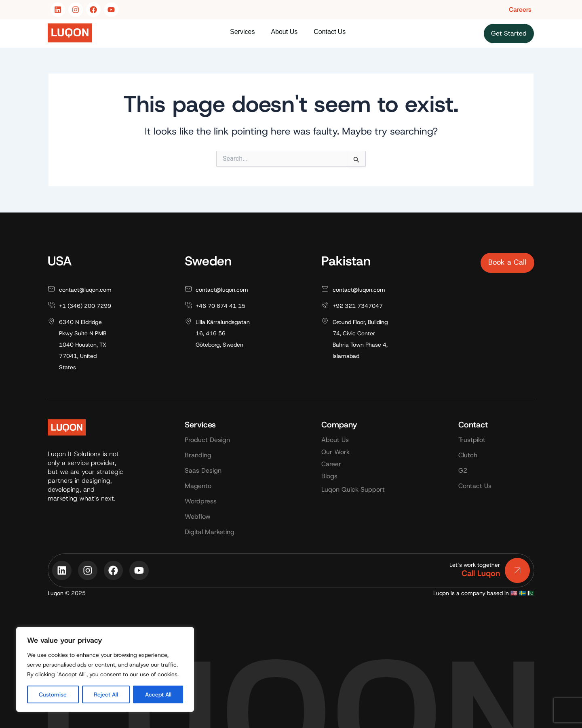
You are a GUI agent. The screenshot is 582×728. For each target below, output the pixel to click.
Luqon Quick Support (353, 489)
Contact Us (330, 32)
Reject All (106, 694)
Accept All (158, 694)
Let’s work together (475, 565)
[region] (105, 669)
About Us (284, 32)
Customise (53, 694)
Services (242, 32)
